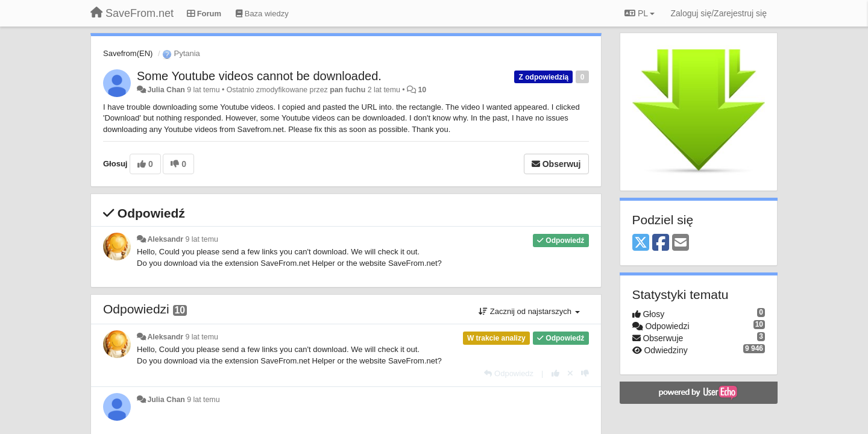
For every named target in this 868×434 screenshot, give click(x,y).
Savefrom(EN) (128, 53)
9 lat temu (202, 239)
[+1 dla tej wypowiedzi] (555, 373)
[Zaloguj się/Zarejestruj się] (719, 13)
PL (640, 13)
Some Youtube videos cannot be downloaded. (259, 76)
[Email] (681, 243)
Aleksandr (165, 239)
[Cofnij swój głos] (570, 373)
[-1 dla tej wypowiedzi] (585, 373)
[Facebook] (661, 243)
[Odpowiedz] (509, 373)
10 (422, 90)
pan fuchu (348, 90)
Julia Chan (166, 90)
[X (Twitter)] (641, 243)
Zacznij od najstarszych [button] (529, 311)
